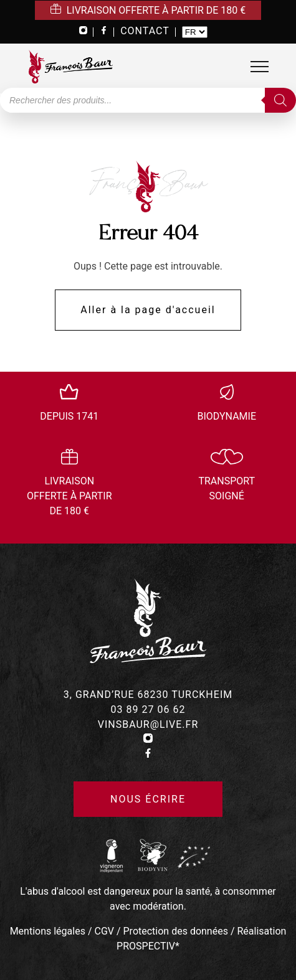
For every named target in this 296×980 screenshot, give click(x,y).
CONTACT (145, 31)
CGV (104, 931)
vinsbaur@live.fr (148, 724)
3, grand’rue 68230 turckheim (148, 695)
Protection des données (176, 931)
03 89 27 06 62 (148, 709)
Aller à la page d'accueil (148, 310)
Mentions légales (48, 931)
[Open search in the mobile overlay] (148, 100)
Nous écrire (148, 799)
